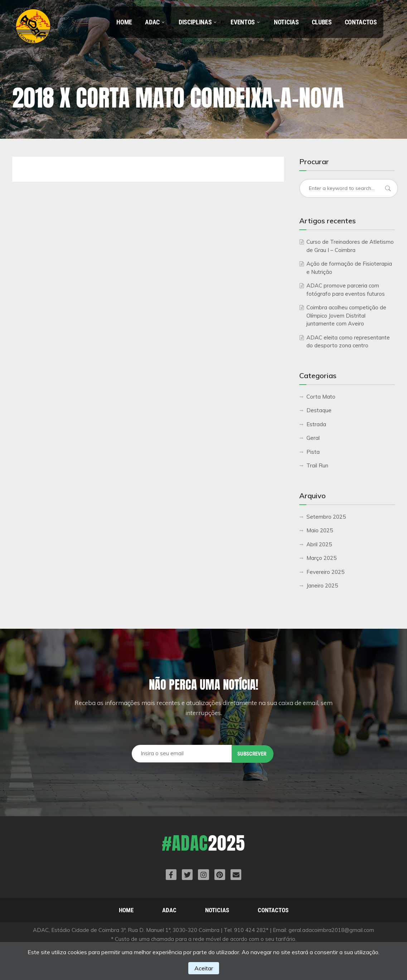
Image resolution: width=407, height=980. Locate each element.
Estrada (316, 424)
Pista (313, 452)
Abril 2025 (319, 544)
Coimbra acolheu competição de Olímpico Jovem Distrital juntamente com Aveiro (346, 315)
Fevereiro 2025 (325, 572)
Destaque (319, 410)
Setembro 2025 (326, 517)
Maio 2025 (320, 530)
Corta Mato (321, 397)
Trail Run (317, 465)
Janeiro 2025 (322, 586)
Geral (313, 438)
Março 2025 (321, 558)
